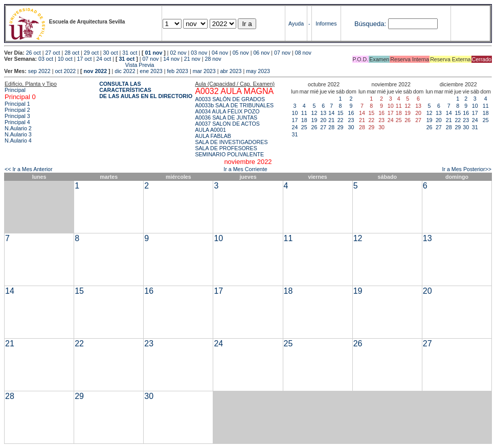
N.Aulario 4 (18, 140)
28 (331, 127)
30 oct (111, 53)
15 (341, 113)
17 (295, 120)
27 (323, 127)
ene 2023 (151, 71)
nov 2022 (95, 71)
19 (314, 120)
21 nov (192, 59)
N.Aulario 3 (18, 134)
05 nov (241, 53)
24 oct (104, 59)
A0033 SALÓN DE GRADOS (230, 99)
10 (295, 113)
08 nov (303, 53)
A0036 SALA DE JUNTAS (226, 117)
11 (304, 113)
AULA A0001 (210, 130)
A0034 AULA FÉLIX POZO (227, 111)
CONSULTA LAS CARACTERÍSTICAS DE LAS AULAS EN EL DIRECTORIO (146, 90)
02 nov (178, 53)
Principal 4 (17, 122)
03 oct (46, 59)
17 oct (84, 59)
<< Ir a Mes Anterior (29, 169)
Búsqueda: (370, 24)
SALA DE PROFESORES (226, 148)
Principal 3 (17, 116)
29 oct (91, 53)
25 (304, 127)
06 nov (261, 53)
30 (351, 127)
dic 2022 (125, 71)
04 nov (220, 53)
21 (331, 120)
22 (341, 120)
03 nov (199, 53)
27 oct (52, 53)
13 (323, 113)
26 (314, 127)
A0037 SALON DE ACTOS (227, 124)
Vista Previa (79, 65)
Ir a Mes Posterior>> (467, 169)
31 (295, 134)
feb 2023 (177, 71)
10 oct (65, 59)
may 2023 (258, 71)
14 (331, 113)
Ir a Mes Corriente (245, 169)
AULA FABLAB (213, 136)
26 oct (33, 53)
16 (351, 113)
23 (351, 120)
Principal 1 (17, 104)
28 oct (72, 53)
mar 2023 (204, 71)
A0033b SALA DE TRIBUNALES (234, 105)
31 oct (130, 53)
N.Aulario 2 (18, 128)
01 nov (154, 53)
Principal (15, 90)
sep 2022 (39, 71)
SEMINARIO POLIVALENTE (229, 154)
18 (304, 120)
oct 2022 (65, 71)
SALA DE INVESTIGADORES (231, 142)
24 (295, 127)
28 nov (213, 59)
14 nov (171, 59)
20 (323, 120)
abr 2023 (231, 71)
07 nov (282, 53)
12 (314, 113)
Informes (326, 23)
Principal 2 (17, 110)
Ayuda (296, 23)
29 (341, 127)
